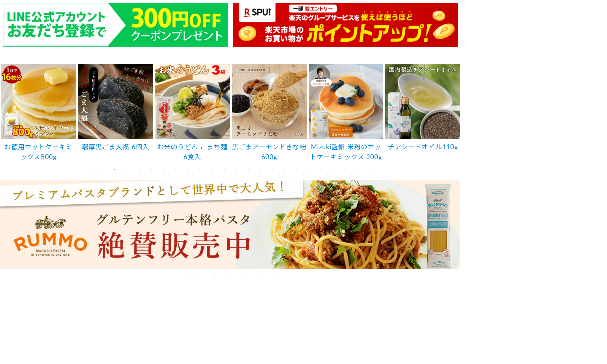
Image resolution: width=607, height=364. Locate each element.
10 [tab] (200, 170)
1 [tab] (91, 170)
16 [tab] (273, 170)
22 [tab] (345, 170)
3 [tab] (115, 170)
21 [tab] (333, 170)
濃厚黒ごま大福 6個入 (115, 147)
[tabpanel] (38, 113)
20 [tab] (321, 170)
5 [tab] (139, 170)
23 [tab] (358, 170)
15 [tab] (261, 170)
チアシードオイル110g (423, 147)
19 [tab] (309, 170)
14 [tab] (248, 170)
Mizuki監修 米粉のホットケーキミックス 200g (346, 152)
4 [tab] (127, 170)
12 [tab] (224, 170)
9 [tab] (188, 170)
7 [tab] (163, 170)
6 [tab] (151, 170)
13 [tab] (236, 170)
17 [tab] (285, 170)
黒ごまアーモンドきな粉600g (269, 152)
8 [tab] (176, 170)
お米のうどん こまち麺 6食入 (192, 152)
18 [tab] (297, 170)
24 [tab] (370, 170)
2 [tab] (103, 170)
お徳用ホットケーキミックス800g (39, 152)
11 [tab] (212, 170)
